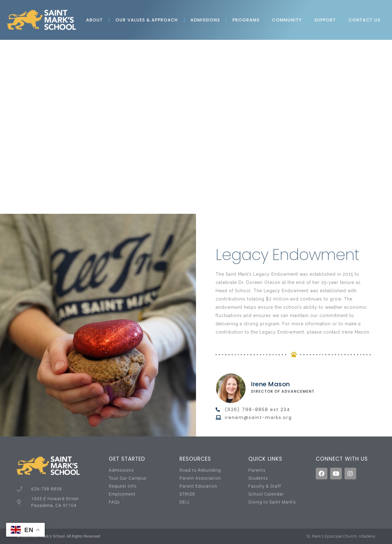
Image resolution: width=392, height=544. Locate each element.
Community (287, 20)
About (94, 20)
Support (325, 20)
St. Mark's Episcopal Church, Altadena (341, 536)
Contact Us (364, 20)
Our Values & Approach (147, 20)
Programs (246, 20)
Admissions (205, 20)
